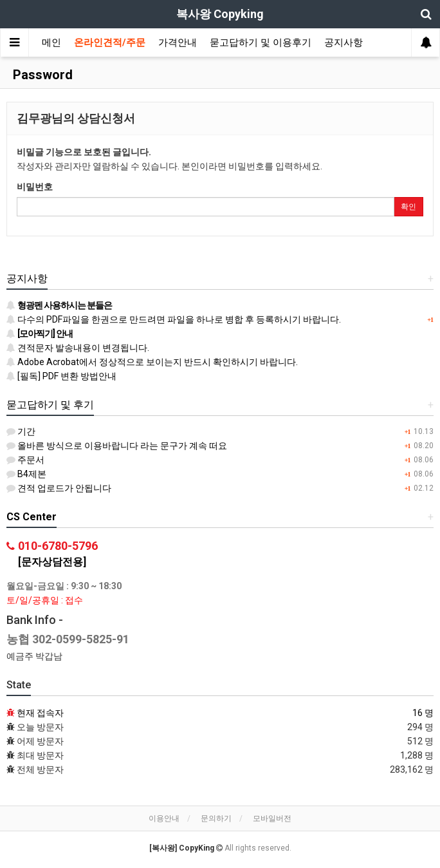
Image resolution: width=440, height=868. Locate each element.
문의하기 (216, 818)
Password (41, 75)
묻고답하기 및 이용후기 (261, 42)
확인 (408, 207)
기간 (21, 431)
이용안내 (164, 818)
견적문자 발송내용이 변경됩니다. (78, 348)
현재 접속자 (40, 713)
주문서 (25, 460)
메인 (51, 42)
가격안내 (178, 42)
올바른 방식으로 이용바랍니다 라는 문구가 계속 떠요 (117, 446)
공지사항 (344, 42)
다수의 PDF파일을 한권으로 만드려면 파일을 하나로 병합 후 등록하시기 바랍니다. (174, 319)
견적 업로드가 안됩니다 (59, 488)
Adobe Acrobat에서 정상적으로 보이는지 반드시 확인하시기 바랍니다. (152, 362)
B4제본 (26, 474)
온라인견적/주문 (110, 42)
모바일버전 (272, 818)
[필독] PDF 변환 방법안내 (61, 376)
